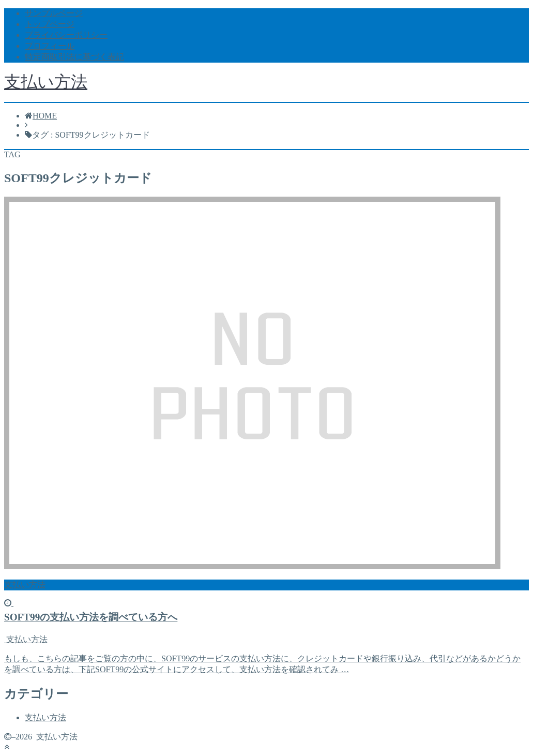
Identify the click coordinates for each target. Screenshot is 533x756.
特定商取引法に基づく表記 (74, 57)
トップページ (50, 24)
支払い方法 (46, 82)
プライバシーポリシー (66, 35)
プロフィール (50, 46)
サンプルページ (54, 13)
